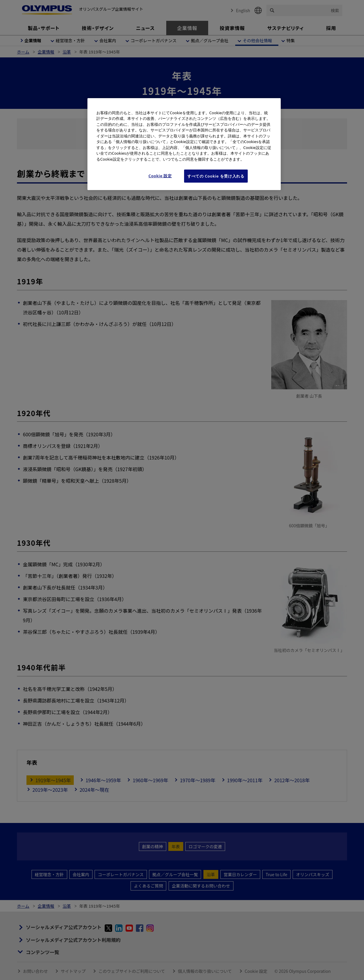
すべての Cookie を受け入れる (216, 176)
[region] (184, 144)
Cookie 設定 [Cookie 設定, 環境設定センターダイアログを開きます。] (160, 176)
